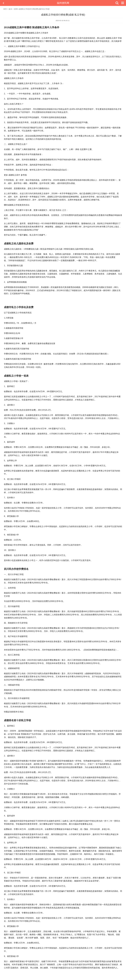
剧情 (16, 9)
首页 (5, 9)
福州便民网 (63, 3)
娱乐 (10, 9)
